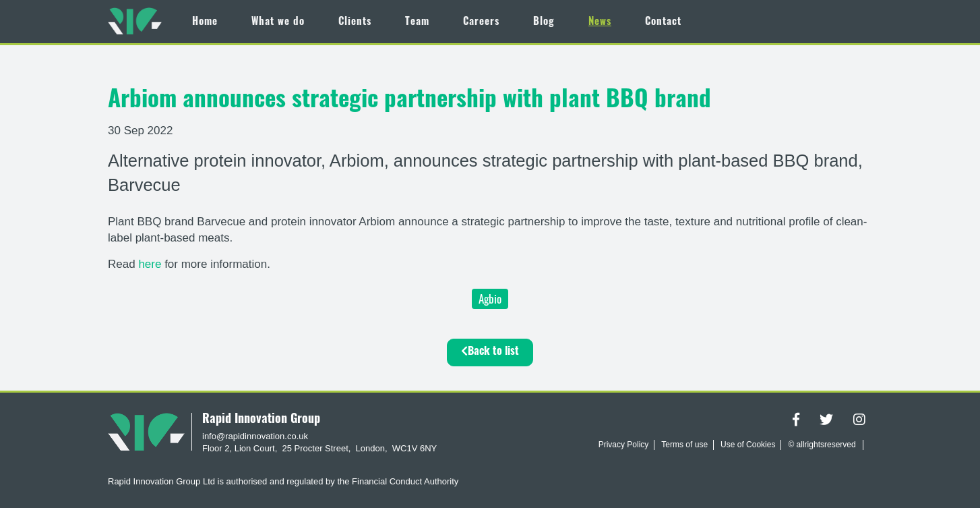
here (151, 264)
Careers (481, 23)
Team (417, 23)
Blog (544, 23)
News (600, 23)
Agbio (490, 299)
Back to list (490, 351)
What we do (278, 23)
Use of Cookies (748, 445)
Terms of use (684, 445)
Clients (355, 23)
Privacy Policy (624, 445)
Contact (663, 23)
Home (205, 23)
